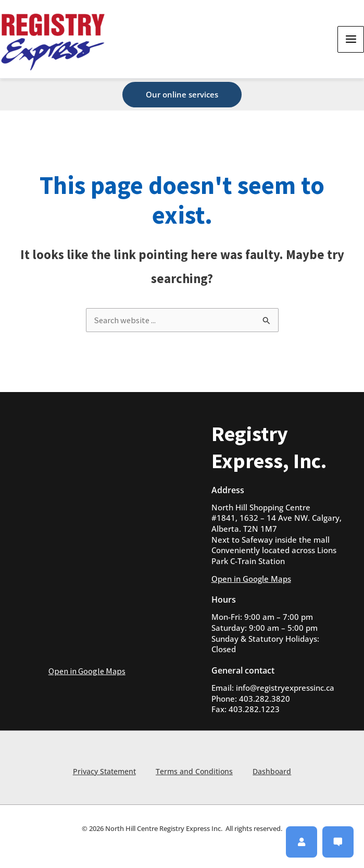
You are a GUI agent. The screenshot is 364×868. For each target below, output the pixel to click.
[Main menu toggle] (351, 40)
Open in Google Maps (87, 671)
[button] (182, 95)
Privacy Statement (103, 771)
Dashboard (273, 771)
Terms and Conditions (194, 771)
